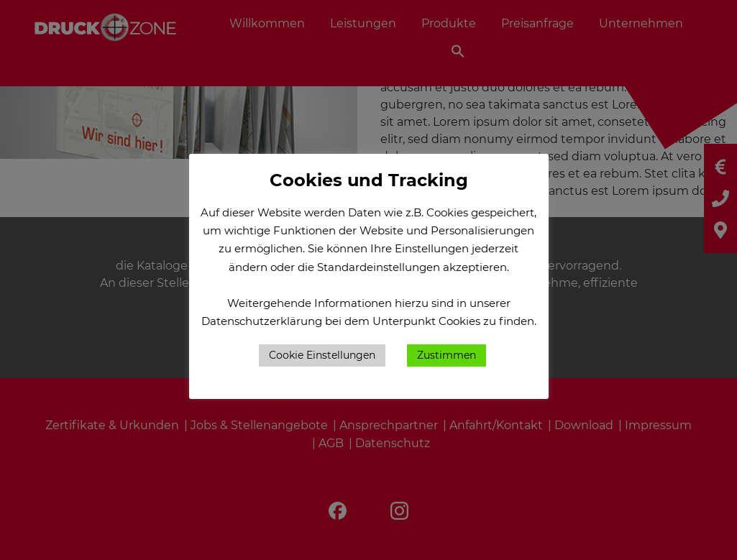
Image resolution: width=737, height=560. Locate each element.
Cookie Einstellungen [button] (322, 355)
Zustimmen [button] (447, 355)
